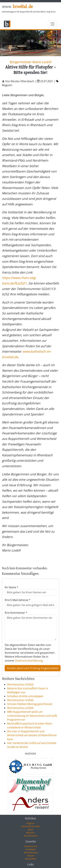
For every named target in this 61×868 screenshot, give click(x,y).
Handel (30, 856)
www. (17, 7)
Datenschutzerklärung (29, 661)
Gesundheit (30, 859)
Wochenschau (31, 836)
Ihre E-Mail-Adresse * (18, 600)
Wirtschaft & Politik (30, 826)
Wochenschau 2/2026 (20, 708)
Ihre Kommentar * (16, 613)
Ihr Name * (11, 587)
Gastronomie (31, 846)
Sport (30, 829)
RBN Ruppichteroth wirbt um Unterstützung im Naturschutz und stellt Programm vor (32, 716)
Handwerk (31, 849)
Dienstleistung (30, 852)
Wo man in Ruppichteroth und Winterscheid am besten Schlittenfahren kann (32, 735)
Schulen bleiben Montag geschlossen (30, 704)
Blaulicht (30, 833)
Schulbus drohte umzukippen (25, 696)
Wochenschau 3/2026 (20, 700)
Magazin (31, 823)
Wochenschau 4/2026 (20, 684)
